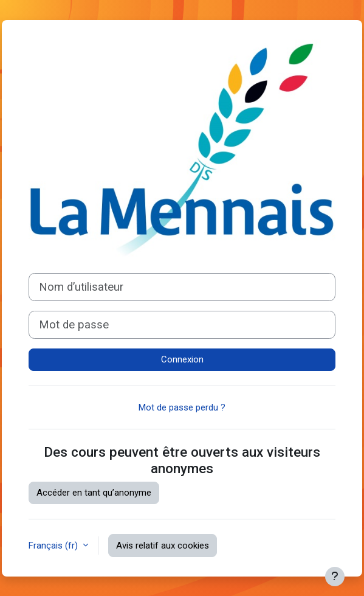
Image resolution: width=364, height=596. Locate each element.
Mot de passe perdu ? (182, 407)
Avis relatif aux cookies (163, 546)
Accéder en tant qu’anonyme (94, 493)
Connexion (182, 359)
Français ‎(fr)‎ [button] (54, 546)
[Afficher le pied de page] (335, 577)
